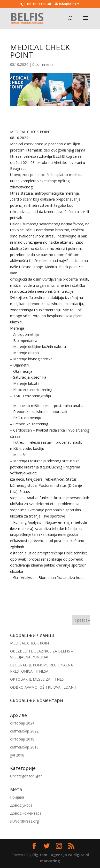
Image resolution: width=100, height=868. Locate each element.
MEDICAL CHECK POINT (31, 643)
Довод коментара (26, 813)
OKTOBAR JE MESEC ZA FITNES (37, 679)
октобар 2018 (22, 739)
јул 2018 (17, 755)
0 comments (43, 64)
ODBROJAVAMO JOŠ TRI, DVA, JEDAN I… (44, 687)
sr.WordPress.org (24, 821)
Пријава (17, 797)
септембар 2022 (24, 731)
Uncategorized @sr (26, 776)
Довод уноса (21, 805)
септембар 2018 (24, 747)
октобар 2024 (22, 723)
